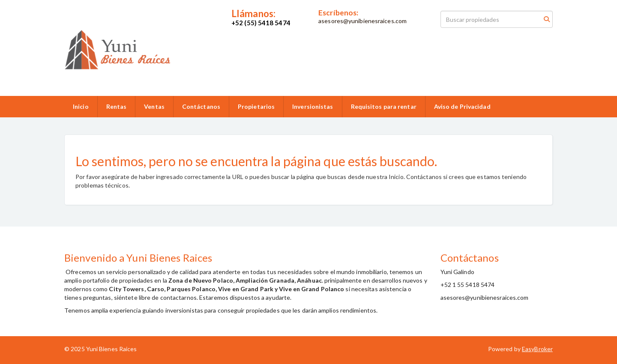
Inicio (81, 106)
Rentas (117, 106)
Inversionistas (313, 106)
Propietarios (256, 106)
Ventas (154, 106)
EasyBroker (537, 349)
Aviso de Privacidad (462, 106)
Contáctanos (201, 106)
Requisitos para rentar (384, 106)
